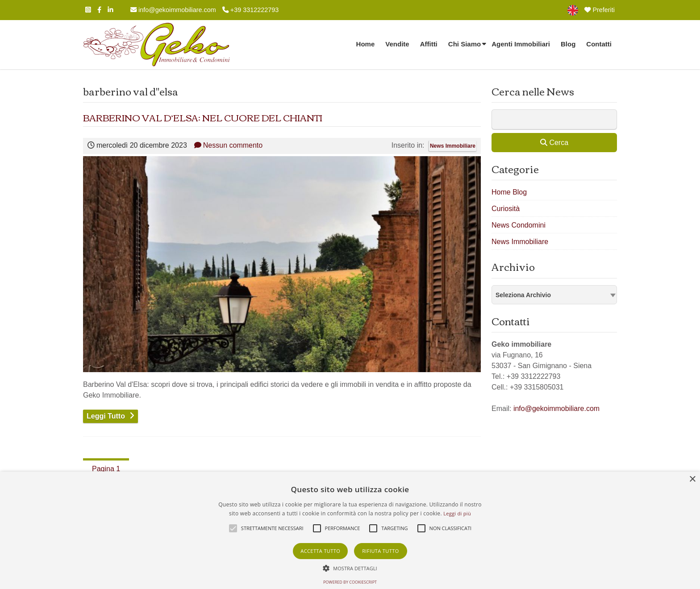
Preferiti (600, 10)
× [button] (692, 479)
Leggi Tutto (106, 416)
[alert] (350, 530)
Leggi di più (457, 513)
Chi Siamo (465, 44)
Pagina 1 (106, 469)
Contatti (599, 44)
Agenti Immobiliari (521, 44)
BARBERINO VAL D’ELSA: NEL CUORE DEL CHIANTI (203, 117)
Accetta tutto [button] (320, 551)
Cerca (554, 143)
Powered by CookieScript (350, 582)
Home (366, 44)
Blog (568, 44)
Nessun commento (228, 145)
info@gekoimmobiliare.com (173, 10)
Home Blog (509, 192)
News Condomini (519, 225)
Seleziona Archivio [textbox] (523, 295)
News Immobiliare (453, 146)
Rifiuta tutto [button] (380, 551)
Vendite (397, 44)
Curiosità (506, 209)
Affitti (429, 44)
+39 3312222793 (250, 10)
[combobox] (554, 295)
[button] (350, 568)
